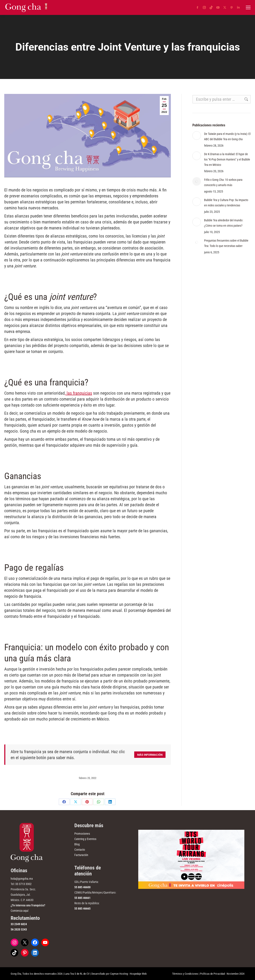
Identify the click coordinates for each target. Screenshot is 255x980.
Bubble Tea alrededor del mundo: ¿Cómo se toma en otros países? (224, 223)
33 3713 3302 (23, 884)
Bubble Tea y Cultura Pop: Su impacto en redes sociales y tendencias (226, 203)
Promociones (82, 834)
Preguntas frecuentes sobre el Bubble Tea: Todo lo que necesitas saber (226, 243)
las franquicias (79, 393)
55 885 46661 (82, 898)
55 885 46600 (82, 887)
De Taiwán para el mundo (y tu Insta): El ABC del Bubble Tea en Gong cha (227, 136)
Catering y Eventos (85, 839)
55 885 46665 (82, 909)
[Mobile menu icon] (248, 7)
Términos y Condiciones (185, 974)
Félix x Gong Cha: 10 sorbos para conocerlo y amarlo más (223, 182)
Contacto (80, 850)
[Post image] (197, 136)
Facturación (81, 855)
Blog (77, 844)
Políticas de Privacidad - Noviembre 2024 (222, 974)
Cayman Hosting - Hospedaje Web (128, 974)
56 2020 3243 (19, 929)
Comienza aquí (19, 911)
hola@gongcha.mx (22, 879)
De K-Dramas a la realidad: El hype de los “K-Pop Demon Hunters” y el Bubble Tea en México (227, 159)
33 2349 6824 (19, 924)
